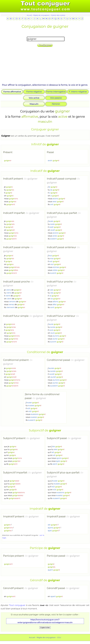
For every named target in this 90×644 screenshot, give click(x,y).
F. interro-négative (78, 92)
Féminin (56, 104)
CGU (59, 637)
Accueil (29, 15)
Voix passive (56, 98)
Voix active (34, 98)
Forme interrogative (56, 92)
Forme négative (34, 92)
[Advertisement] (45, 66)
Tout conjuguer (17, 605)
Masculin (34, 104)
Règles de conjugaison (41, 15)
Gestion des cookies (58, 15)
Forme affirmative (12, 92)
